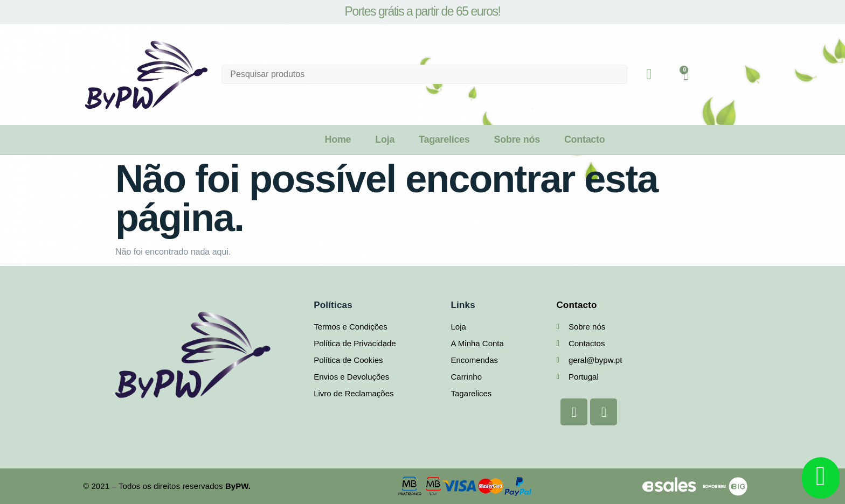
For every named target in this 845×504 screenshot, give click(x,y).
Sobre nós (517, 139)
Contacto (585, 139)
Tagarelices (444, 139)
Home (338, 139)
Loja (385, 139)
